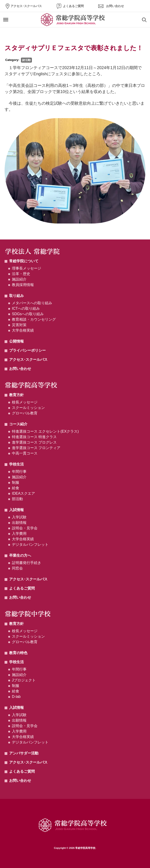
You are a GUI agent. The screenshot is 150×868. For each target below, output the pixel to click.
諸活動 (26, 60)
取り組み (16, 296)
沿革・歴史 (21, 274)
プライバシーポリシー (27, 350)
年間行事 (19, 472)
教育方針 (16, 395)
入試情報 (16, 510)
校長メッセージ (25, 402)
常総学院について (24, 261)
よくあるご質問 (73, 6)
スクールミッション (28, 408)
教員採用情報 (23, 285)
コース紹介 (18, 424)
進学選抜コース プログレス (34, 442)
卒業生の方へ (20, 555)
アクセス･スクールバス (26, 6)
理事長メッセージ (27, 268)
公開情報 (16, 341)
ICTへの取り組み (26, 308)
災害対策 (19, 325)
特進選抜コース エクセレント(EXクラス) (45, 431)
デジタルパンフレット (30, 544)
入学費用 (19, 534)
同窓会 (17, 568)
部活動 (17, 499)
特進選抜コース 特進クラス (34, 437)
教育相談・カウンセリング (34, 319)
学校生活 (16, 464)
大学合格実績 (23, 330)
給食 (16, 488)
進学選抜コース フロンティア (36, 448)
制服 (16, 482)
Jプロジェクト (24, 680)
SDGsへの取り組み (28, 314)
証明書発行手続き (27, 563)
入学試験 (19, 517)
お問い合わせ (115, 6)
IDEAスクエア (23, 493)
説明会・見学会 (25, 528)
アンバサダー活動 (24, 753)
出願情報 (19, 523)
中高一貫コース (25, 453)
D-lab (16, 697)
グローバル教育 (25, 413)
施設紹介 (19, 279)
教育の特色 (18, 653)
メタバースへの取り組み (32, 303)
